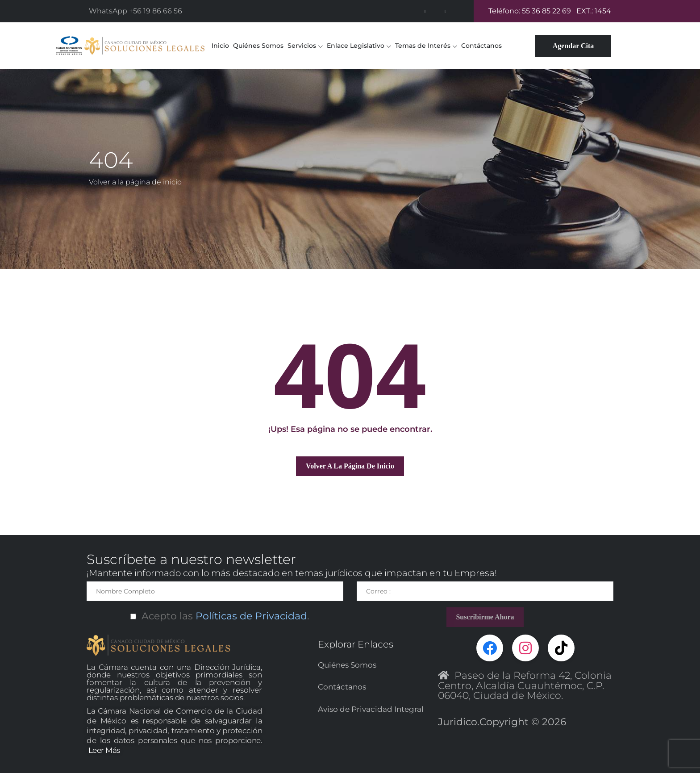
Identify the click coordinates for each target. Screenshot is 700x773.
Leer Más (104, 750)
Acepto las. (215, 616)
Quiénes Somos (258, 46)
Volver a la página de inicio (135, 182)
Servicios (302, 46)
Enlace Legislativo (356, 46)
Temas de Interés (423, 46)
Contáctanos (481, 46)
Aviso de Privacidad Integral (371, 709)
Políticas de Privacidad (250, 616)
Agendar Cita (573, 46)
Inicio (220, 46)
